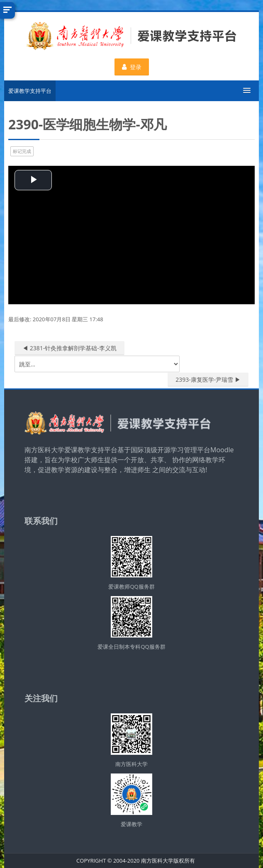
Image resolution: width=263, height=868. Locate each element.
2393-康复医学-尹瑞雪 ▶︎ (208, 379)
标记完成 (22, 151)
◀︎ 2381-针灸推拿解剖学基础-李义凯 (69, 348)
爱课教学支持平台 (30, 91)
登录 (132, 67)
